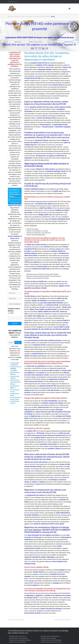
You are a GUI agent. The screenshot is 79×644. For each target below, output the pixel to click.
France (23, 16)
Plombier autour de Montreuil (18, 642)
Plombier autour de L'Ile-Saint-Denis (51, 640)
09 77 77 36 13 (13, 2)
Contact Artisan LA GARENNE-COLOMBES (16, 369)
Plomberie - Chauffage (14, 16)
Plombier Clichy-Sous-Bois (16, 620)
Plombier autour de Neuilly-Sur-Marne (20, 640)
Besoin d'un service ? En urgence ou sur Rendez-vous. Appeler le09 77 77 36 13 (40, 47)
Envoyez (18, 342)
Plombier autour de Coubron (17, 636)
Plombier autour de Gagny (48, 638)
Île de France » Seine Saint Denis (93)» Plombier (38, 16)
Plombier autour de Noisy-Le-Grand (51, 642)
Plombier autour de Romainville (18, 638)
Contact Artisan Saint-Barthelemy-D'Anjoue (16, 382)
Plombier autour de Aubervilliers (50, 636)
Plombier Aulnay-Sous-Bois (62, 620)
